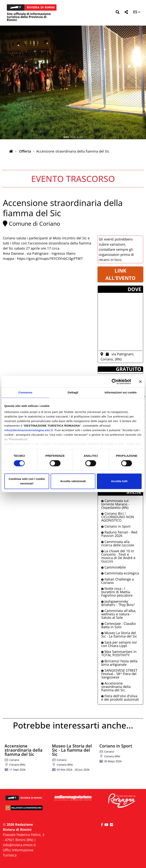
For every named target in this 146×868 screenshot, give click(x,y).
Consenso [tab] (25, 392)
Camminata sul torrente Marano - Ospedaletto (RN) (115, 504)
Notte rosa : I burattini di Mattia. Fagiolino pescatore (117, 592)
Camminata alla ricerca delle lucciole (118, 543)
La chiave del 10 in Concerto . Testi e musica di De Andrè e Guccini (118, 556)
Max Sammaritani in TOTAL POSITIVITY (119, 653)
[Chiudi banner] (140, 382)
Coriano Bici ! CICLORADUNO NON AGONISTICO (118, 517)
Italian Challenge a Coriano (118, 581)
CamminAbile (114, 567)
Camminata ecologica (120, 573)
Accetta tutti (119, 481)
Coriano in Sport (116, 526)
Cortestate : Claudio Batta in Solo (119, 625)
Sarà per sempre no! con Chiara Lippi (119, 644)
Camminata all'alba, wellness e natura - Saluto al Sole (119, 614)
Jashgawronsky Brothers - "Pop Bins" (118, 603)
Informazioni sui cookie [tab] (121, 392)
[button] (117, 13)
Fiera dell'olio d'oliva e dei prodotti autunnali (120, 698)
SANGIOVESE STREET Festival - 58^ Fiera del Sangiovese (119, 674)
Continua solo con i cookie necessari (27, 481)
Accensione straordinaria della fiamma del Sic (116, 687)
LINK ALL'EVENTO (120, 274)
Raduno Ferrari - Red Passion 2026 (119, 534)
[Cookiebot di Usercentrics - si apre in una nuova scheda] (114, 382)
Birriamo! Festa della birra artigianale (119, 663)
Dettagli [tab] (73, 392)
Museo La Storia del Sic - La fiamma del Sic (119, 635)
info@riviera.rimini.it (19, 845)
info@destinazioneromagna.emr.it (29, 430)
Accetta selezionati (73, 481)
